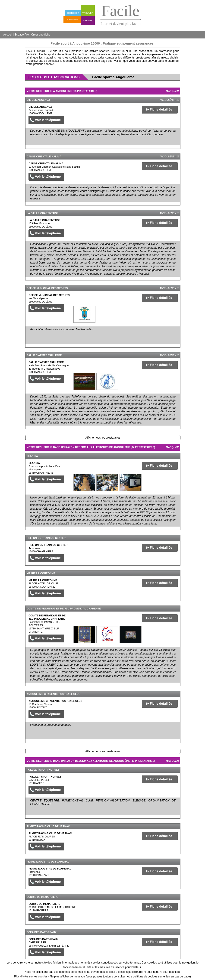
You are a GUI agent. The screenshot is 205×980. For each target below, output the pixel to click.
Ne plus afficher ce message (68, 977)
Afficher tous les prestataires (103, 438)
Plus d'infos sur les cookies (31, 977)
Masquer (172, 91)
